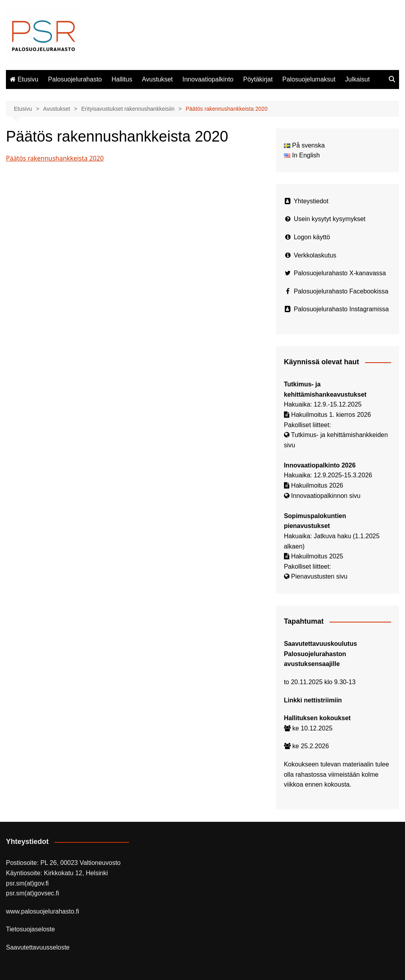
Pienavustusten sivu (319, 576)
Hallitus (122, 79)
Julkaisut (358, 79)
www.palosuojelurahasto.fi (43, 911)
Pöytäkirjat (258, 79)
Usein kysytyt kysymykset (330, 219)
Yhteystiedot (311, 201)
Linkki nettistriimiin (313, 700)
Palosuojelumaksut (309, 79)
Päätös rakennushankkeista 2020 (55, 158)
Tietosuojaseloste (30, 929)
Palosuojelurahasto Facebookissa (341, 291)
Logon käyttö (312, 237)
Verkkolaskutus (315, 255)
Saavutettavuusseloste (38, 947)
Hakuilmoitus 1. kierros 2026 (331, 415)
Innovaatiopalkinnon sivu (326, 496)
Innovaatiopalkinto (208, 79)
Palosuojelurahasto (75, 79)
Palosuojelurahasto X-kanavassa (340, 273)
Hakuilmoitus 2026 (317, 485)
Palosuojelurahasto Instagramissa (341, 309)
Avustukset (157, 79)
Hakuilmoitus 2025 (317, 556)
